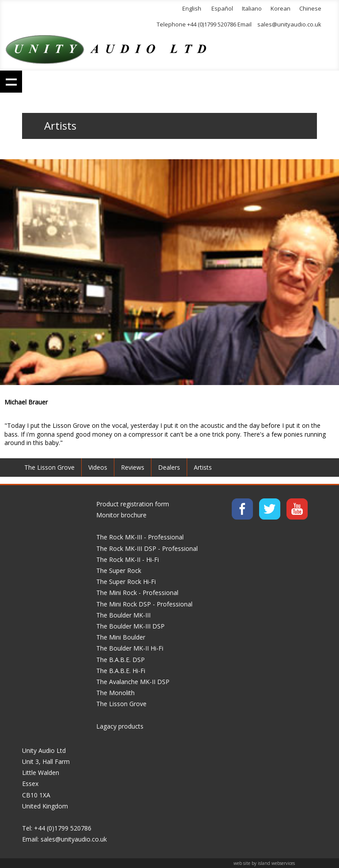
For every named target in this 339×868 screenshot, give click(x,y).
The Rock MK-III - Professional (140, 537)
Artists (203, 467)
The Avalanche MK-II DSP (133, 682)
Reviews (133, 467)
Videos (98, 467)
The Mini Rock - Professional (137, 593)
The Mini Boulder (121, 637)
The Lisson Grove (49, 467)
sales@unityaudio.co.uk (289, 24)
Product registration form (133, 504)
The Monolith (115, 693)
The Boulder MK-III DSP (130, 626)
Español (222, 8)
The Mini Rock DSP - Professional (144, 604)
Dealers (169, 467)
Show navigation (11, 82)
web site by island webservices (264, 863)
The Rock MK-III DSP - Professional (147, 548)
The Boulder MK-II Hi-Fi (130, 648)
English (192, 8)
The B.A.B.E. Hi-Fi (121, 671)
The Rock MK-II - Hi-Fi (128, 559)
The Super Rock (119, 571)
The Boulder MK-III (123, 615)
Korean (281, 8)
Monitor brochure (121, 515)
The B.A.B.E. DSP (121, 660)
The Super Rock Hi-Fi (126, 582)
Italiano (252, 8)
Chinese (310, 8)
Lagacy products (120, 726)
